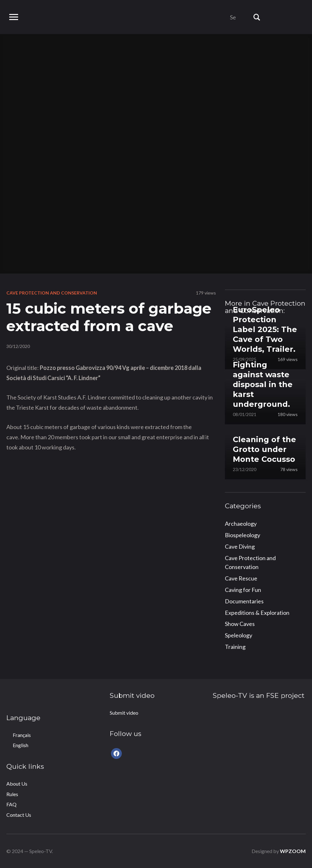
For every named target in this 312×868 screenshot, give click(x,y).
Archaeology (241, 524)
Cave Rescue (241, 578)
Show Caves (240, 624)
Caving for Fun (243, 590)
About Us (17, 784)
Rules (12, 794)
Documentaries (244, 601)
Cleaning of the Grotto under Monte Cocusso (264, 449)
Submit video (124, 713)
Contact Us (19, 815)
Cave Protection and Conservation (52, 293)
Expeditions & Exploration (257, 613)
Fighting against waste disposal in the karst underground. (263, 385)
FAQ (11, 804)
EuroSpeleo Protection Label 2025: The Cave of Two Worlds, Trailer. (265, 330)
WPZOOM (293, 851)
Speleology (239, 635)
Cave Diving (240, 546)
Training (235, 647)
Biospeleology (243, 535)
